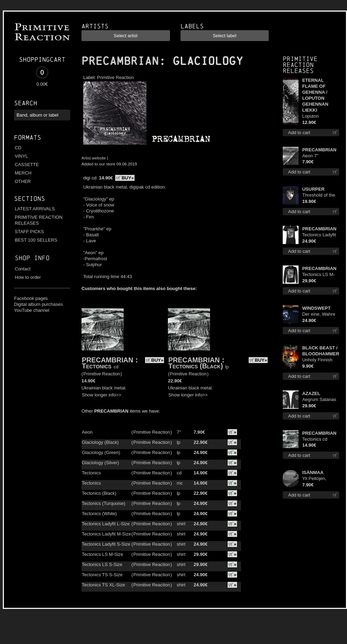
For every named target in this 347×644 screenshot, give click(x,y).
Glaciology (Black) (100, 442)
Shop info (32, 258)
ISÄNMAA (313, 472)
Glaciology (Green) (101, 452)
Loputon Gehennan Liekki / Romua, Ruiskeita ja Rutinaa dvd (320, 116)
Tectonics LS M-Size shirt (318, 275)
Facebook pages (31, 298)
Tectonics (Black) (195, 366)
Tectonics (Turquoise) (104, 503)
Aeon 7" (310, 156)
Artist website (94, 158)
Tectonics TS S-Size (102, 575)
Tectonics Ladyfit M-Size (106, 534)
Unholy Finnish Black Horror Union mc (317, 360)
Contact (23, 269)
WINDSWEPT (316, 308)
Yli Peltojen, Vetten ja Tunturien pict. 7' (319, 479)
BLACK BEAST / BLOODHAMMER (320, 351)
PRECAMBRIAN (120, 61)
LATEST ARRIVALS (35, 209)
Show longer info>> (102, 395)
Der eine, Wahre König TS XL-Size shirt (320, 314)
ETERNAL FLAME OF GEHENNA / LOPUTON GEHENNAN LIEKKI (315, 95)
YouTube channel (32, 310)
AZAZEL (311, 393)
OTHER (23, 181)
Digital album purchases (38, 304)
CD (18, 148)
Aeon (87, 432)
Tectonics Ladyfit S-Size (106, 544)
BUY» (128, 178)
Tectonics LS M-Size (103, 554)
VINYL (21, 156)
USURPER (313, 189)
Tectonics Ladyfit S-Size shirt (319, 235)
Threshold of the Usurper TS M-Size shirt (319, 195)
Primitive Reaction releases (300, 65)
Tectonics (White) (99, 514)
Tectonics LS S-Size (102, 564)
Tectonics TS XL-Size (103, 585)
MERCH (23, 173)
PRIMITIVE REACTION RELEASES (39, 220)
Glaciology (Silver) (100, 463)
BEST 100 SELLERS (36, 240)
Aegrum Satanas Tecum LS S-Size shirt (320, 400)
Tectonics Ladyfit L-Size (106, 524)
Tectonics (97, 366)
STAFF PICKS (29, 232)
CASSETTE (27, 165)
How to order (28, 277)
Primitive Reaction (115, 77)
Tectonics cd (315, 439)
